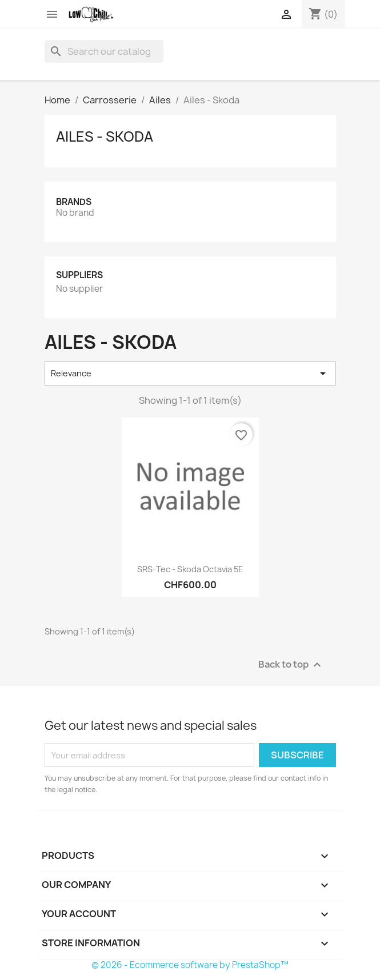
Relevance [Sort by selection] (190, 373)
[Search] (104, 51)
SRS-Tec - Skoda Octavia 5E (190, 569)
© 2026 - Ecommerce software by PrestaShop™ (190, 965)
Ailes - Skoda (105, 136)
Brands (74, 202)
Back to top (291, 665)
